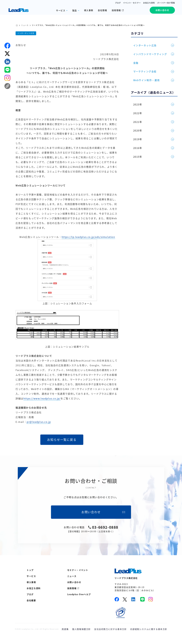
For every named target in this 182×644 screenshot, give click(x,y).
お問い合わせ (162, 10)
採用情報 (118, 10)
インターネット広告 (26, 33)
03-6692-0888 (105, 527)
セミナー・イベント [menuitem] (78, 570)
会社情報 (102, 10)
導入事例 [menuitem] (31, 582)
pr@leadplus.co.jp (39, 422)
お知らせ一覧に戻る (62, 440)
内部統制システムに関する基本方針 (149, 629)
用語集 (65, 629)
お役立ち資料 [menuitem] (34, 588)
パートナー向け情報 (166, 3)
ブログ (118, 3)
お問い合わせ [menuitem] (74, 582)
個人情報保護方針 (81, 629)
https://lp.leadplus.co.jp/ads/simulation (88, 237)
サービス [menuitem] (31, 576)
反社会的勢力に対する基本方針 (110, 629)
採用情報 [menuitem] (72, 588)
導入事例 (89, 10)
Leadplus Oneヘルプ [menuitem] (79, 594)
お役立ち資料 (149, 3)
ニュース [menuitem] (72, 576)
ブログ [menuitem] (30, 594)
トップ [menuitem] (30, 570)
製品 (75, 10)
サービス (61, 10)
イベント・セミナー (132, 3)
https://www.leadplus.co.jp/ (42, 398)
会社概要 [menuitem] (31, 600)
